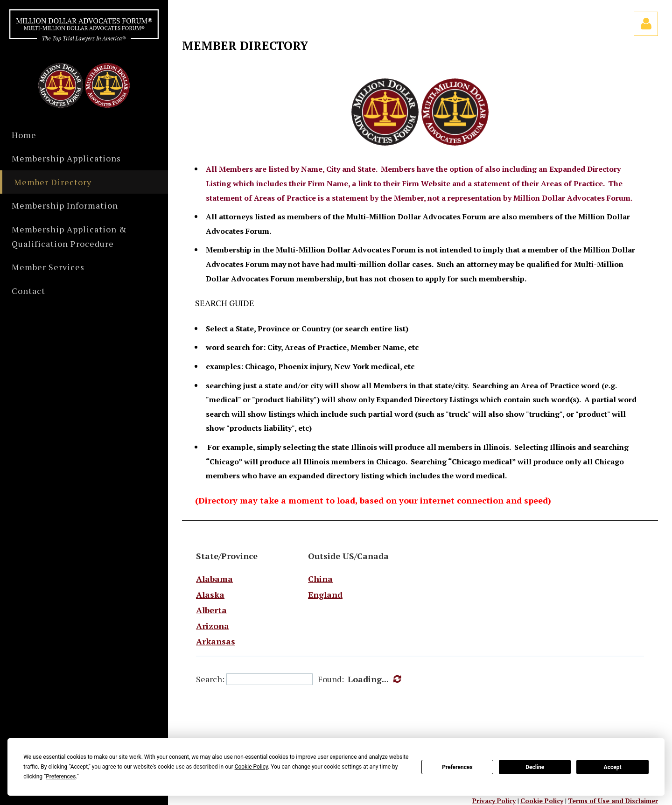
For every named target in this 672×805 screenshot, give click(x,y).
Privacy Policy (494, 801)
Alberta (211, 610)
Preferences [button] (61, 777)
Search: (210, 679)
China (320, 579)
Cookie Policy (542, 801)
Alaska (210, 595)
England (325, 595)
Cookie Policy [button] (251, 767)
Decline (535, 767)
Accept (613, 767)
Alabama (214, 579)
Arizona (213, 626)
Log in (646, 24)
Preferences (457, 767)
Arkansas (216, 641)
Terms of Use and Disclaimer (613, 801)
